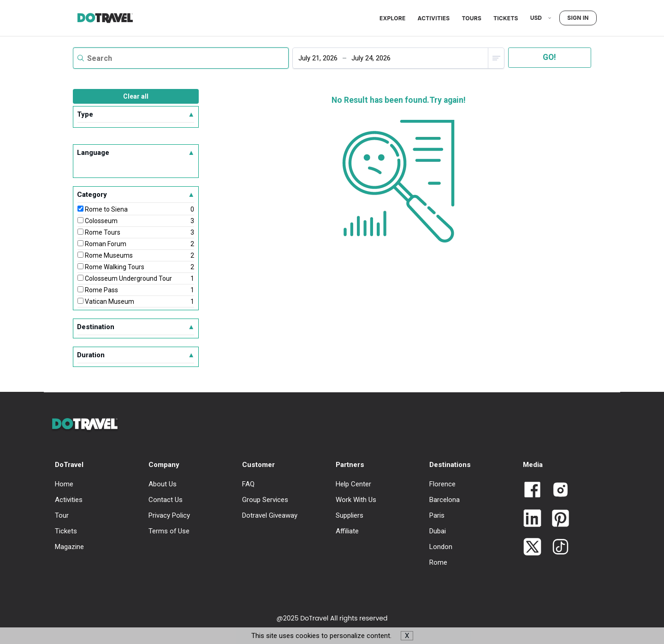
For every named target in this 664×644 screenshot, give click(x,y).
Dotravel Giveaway (270, 515)
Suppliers (350, 515)
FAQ (248, 484)
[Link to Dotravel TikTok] (557, 548)
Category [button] (136, 195)
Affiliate (347, 531)
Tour (62, 515)
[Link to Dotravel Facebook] (532, 490)
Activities (433, 18)
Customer (258, 465)
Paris (437, 515)
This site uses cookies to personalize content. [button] (332, 636)
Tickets (506, 18)
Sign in (578, 18)
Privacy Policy (169, 515)
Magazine (69, 547)
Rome (438, 562)
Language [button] (136, 153)
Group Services (265, 500)
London (441, 547)
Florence (442, 484)
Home (64, 484)
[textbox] (181, 58)
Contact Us (166, 500)
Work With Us (356, 500)
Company (164, 465)
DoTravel (69, 465)
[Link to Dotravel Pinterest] (557, 519)
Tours (471, 18)
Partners (350, 465)
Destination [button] (136, 327)
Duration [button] (136, 355)
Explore (392, 18)
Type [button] (136, 114)
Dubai (438, 531)
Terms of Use (169, 531)
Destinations (450, 465)
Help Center (353, 484)
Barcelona (445, 500)
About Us (163, 484)
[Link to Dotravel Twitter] (532, 548)
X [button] (407, 636)
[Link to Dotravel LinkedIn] (532, 519)
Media (533, 465)
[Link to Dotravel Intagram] (557, 490)
